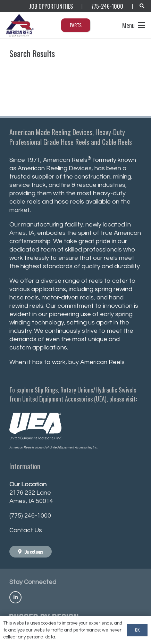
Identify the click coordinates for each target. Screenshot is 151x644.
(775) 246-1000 (30, 516)
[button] (142, 6)
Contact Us (26, 530)
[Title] (15, 597)
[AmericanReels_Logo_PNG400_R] (20, 25)
